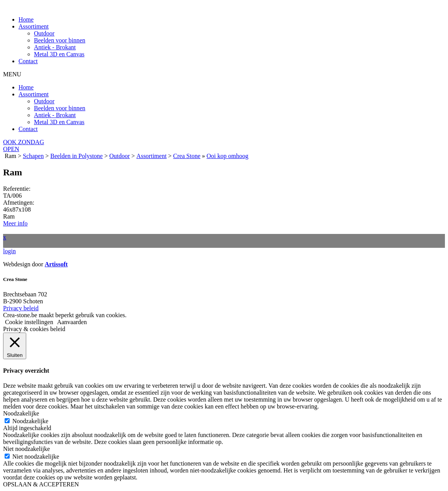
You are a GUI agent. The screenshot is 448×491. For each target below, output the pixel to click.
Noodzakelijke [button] (21, 413)
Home (26, 19)
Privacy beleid (21, 308)
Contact (28, 61)
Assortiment (34, 26)
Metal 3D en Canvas (59, 54)
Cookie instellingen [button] (29, 322)
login (9, 251)
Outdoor (44, 33)
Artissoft (56, 264)
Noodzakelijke (30, 421)
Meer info (15, 223)
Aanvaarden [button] (72, 322)
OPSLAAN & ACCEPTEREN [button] (41, 484)
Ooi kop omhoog (227, 156)
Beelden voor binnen (60, 40)
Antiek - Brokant (55, 47)
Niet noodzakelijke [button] (26, 449)
